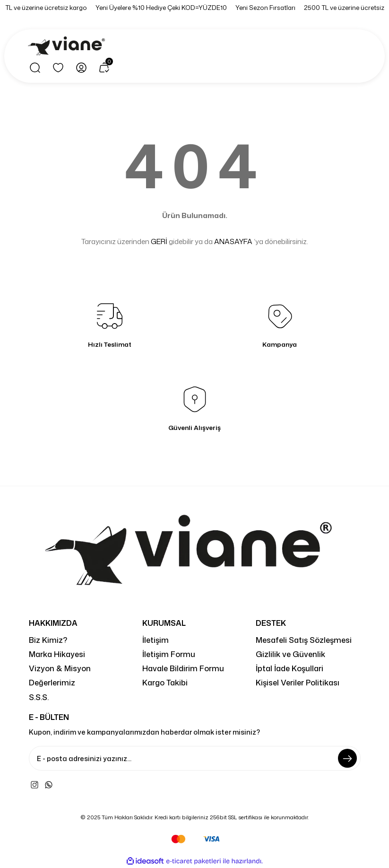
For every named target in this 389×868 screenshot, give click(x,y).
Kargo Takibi (165, 682)
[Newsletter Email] (195, 758)
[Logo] (68, 46)
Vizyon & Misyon (60, 668)
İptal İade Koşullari (290, 668)
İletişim (156, 640)
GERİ (159, 241)
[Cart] (104, 68)
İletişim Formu (169, 654)
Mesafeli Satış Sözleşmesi (304, 640)
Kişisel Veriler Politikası (298, 682)
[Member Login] (81, 68)
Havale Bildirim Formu (183, 668)
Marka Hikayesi (57, 654)
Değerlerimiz (52, 682)
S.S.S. (39, 697)
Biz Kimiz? (48, 640)
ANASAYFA (233, 241)
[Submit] (347, 758)
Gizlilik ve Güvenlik (290, 654)
